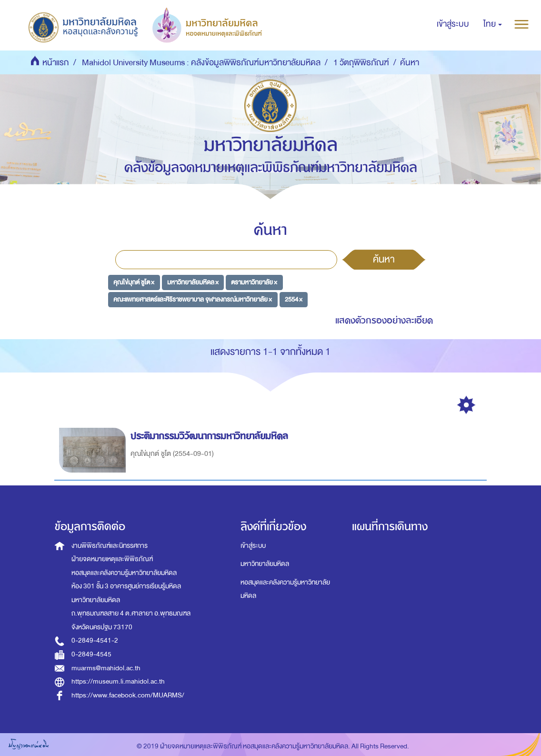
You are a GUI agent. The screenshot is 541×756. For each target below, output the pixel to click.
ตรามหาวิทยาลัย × (254, 282)
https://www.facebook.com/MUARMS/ (128, 695)
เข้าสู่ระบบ (253, 546)
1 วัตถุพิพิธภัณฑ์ (361, 63)
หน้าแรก (56, 63)
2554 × (294, 299)
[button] (493, 24)
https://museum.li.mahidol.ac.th (118, 681)
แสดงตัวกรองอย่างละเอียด (384, 320)
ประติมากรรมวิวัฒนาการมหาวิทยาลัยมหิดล (211, 436)
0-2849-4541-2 (95, 640)
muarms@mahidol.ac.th (106, 668)
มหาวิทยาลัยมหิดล (265, 564)
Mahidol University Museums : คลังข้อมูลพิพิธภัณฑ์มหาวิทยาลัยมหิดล (201, 63)
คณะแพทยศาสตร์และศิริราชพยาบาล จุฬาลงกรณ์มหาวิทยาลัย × (193, 299)
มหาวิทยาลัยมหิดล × (193, 282)
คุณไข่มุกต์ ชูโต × (134, 282)
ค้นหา (384, 259)
